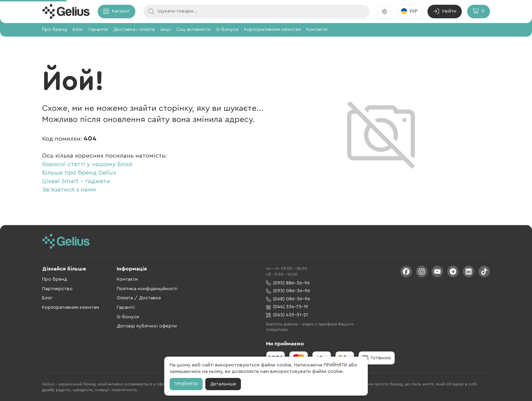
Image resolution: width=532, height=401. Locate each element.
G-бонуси (227, 29)
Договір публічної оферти (147, 326)
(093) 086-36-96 (288, 291)
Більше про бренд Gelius (79, 173)
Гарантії (126, 307)
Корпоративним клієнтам (272, 29)
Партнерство (57, 289)
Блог (78, 29)
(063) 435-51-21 (287, 315)
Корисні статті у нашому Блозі (87, 164)
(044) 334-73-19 (287, 307)
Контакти (317, 29)
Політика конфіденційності (147, 289)
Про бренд (55, 29)
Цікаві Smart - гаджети (76, 181)
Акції (165, 29)
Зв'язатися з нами (69, 189)
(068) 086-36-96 (288, 299)
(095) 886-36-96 (288, 283)
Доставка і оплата (134, 29)
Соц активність (193, 29)
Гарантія (98, 29)
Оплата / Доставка (139, 298)
